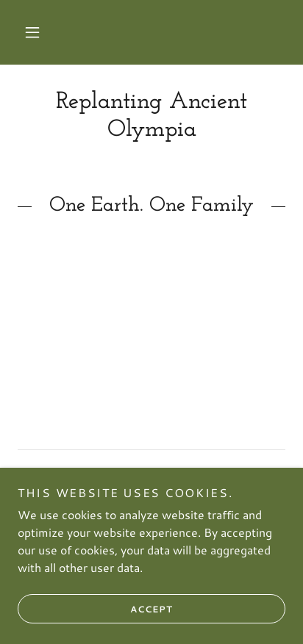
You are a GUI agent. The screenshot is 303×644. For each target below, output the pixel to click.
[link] (151, 116)
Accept (95, 609)
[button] (32, 32)
